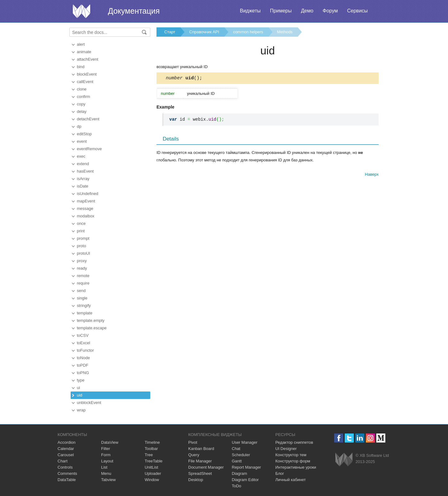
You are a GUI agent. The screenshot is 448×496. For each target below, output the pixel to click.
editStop (84, 134)
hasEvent (85, 171)
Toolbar (151, 449)
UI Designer (286, 449)
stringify (84, 306)
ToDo (236, 486)
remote (83, 276)
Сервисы (357, 11)
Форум (330, 11)
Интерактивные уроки (296, 467)
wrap (81, 410)
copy (81, 104)
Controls (65, 467)
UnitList (151, 467)
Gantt (237, 461)
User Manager (245, 442)
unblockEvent (89, 403)
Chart (63, 461)
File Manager (200, 461)
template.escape (92, 328)
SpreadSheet (200, 473)
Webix (344, 459)
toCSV (83, 335)
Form (106, 455)
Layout (107, 461)
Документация (134, 11)
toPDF (83, 365)
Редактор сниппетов (294, 442)
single (82, 298)
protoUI (84, 253)
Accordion (67, 442)
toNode (83, 358)
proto (82, 246)
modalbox (86, 216)
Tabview (108, 480)
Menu (106, 473)
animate (84, 52)
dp (79, 126)
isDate (83, 186)
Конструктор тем (291, 455)
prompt (83, 238)
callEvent (85, 82)
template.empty (91, 320)
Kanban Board (201, 449)
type (81, 380)
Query (194, 455)
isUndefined (88, 194)
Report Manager (246, 467)
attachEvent (88, 59)
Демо (307, 11)
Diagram (239, 473)
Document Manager (206, 467)
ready (82, 268)
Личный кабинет (291, 480)
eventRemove (89, 149)
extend (83, 164)
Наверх (372, 175)
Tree (149, 455)
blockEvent (87, 74)
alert (81, 44)
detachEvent (88, 119)
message (85, 209)
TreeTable (154, 461)
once (81, 223)
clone (82, 89)
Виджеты (250, 11)
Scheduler (241, 455)
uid (79, 395)
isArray (83, 179)
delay (82, 111)
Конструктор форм (293, 461)
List (104, 467)
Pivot (193, 442)
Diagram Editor (245, 480)
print (81, 231)
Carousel (66, 455)
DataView (110, 442)
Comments (67, 473)
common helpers (248, 32)
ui (78, 388)
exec (81, 156)
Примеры (281, 11)
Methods (285, 32)
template (85, 313)
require (83, 283)
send (81, 291)
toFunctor (85, 350)
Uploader (153, 473)
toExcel (84, 343)
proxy (82, 261)
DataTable (67, 480)
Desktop (196, 480)
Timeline (152, 442)
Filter (106, 449)
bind (81, 67)
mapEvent (86, 201)
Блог (280, 473)
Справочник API (204, 32)
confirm (84, 97)
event (82, 141)
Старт (170, 32)
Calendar (66, 449)
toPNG (83, 373)
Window (152, 480)
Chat (236, 449)
